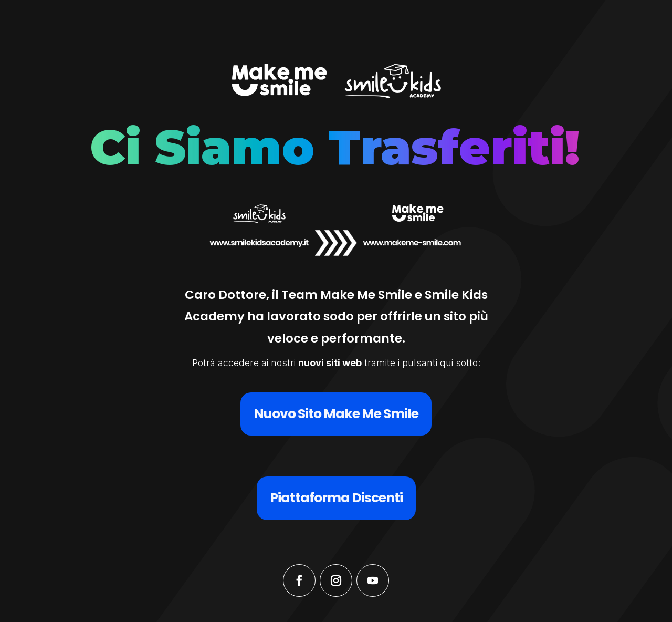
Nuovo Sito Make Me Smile (336, 414)
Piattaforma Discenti (336, 498)
